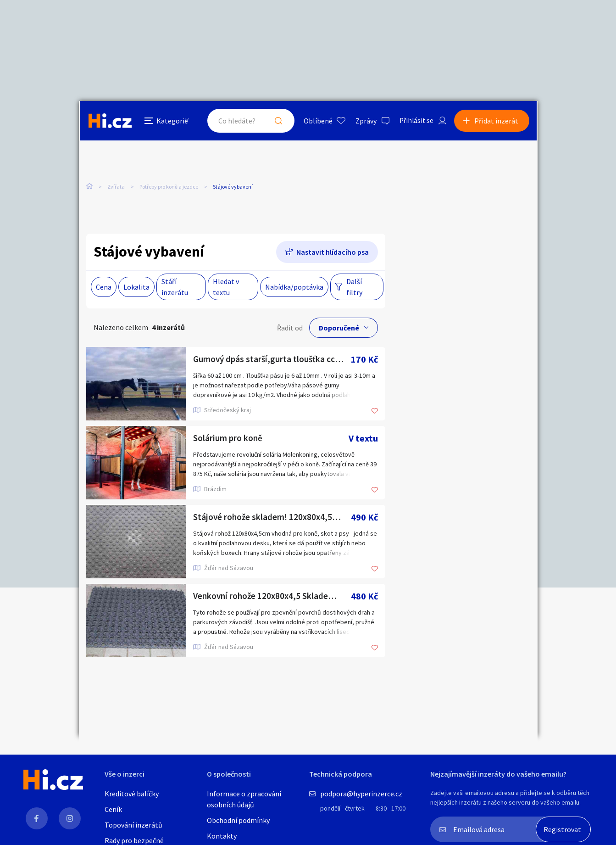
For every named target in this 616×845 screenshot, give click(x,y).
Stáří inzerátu (175, 287)
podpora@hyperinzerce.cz (361, 794)
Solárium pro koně (229, 438)
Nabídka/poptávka (294, 287)
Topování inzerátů (133, 825)
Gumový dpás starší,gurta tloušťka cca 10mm (272, 359)
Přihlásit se (414, 121)
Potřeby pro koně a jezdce (169, 187)
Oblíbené (315, 121)
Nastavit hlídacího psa (333, 252)
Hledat (275, 121)
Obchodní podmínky (238, 820)
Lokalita (136, 287)
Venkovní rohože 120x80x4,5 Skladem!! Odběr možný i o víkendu (272, 596)
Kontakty (222, 836)
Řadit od (290, 328)
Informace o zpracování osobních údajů (244, 799)
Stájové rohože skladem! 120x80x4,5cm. (271, 517)
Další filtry (354, 287)
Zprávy (363, 121)
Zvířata (116, 187)
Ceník (113, 809)
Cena (104, 287)
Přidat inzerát (497, 121)
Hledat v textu (226, 287)
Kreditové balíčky (132, 794)
